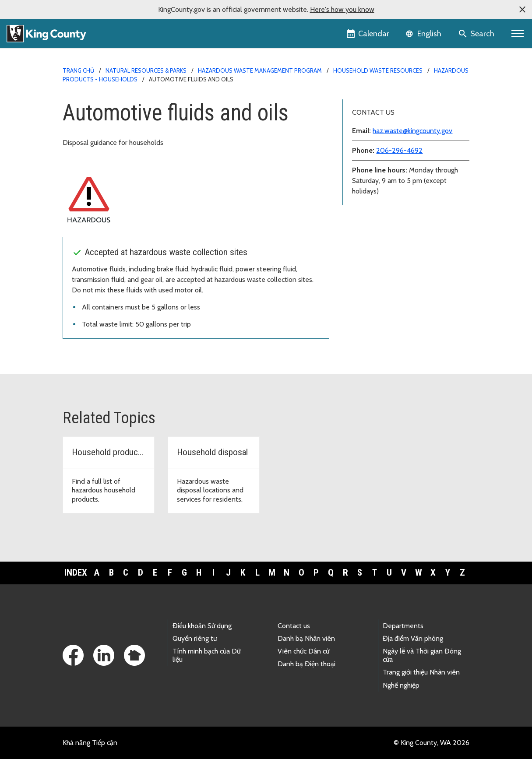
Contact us (294, 626)
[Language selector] (425, 34)
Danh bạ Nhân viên (306, 638)
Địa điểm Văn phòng (413, 638)
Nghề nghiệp (401, 685)
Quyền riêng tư (195, 638)
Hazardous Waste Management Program (260, 70)
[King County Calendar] (368, 34)
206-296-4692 (399, 150)
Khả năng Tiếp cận (90, 743)
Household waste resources (378, 70)
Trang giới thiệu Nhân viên (421, 672)
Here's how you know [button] (342, 9)
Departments (403, 626)
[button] (522, 10)
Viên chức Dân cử (303, 651)
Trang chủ (78, 70)
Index (76, 573)
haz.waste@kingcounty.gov (412, 131)
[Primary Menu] (518, 34)
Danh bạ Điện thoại (307, 664)
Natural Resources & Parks (146, 70)
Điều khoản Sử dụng (202, 626)
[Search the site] (477, 34)
